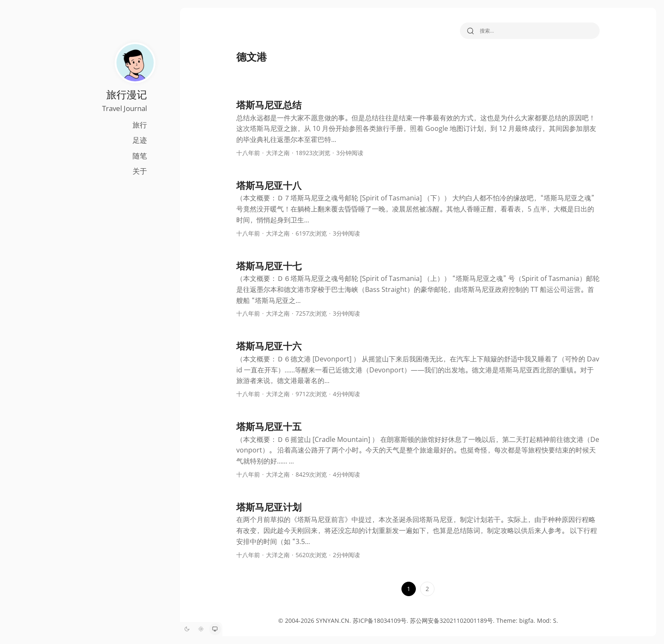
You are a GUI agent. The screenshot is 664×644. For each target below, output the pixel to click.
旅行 (133, 125)
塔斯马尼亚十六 (266, 346)
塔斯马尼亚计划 (266, 507)
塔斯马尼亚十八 (266, 185)
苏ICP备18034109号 (377, 620)
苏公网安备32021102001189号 (448, 620)
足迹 (133, 140)
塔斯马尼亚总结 (266, 105)
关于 (133, 171)
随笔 (133, 156)
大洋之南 (275, 153)
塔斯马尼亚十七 (266, 266)
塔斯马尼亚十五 (266, 426)
